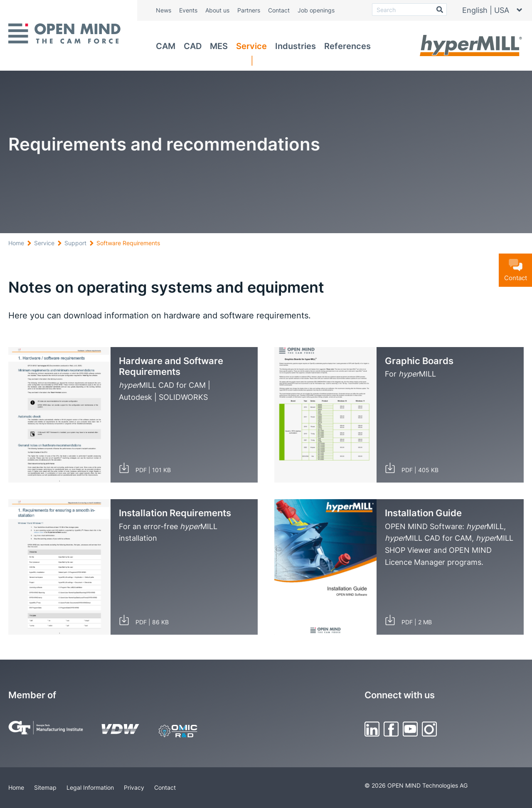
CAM (166, 46)
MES (219, 46)
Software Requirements (128, 243)
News (164, 10)
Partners (249, 10)
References (347, 46)
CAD (193, 46)
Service (251, 46)
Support (75, 243)
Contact (279, 10)
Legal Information (90, 787)
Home (16, 243)
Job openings (316, 10)
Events (188, 10)
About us (217, 10)
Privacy (134, 787)
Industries (296, 46)
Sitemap (45, 787)
